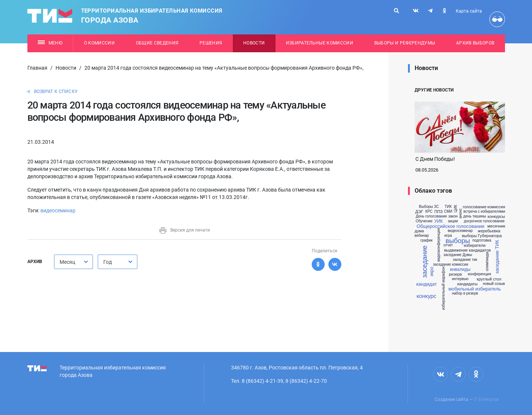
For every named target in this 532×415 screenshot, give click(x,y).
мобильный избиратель (475, 289)
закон (453, 216)
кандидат (426, 284)
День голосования (431, 216)
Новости (254, 43)
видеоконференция (439, 245)
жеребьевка (489, 231)
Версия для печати (184, 230)
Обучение (424, 221)
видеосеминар (58, 210)
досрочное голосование (484, 221)
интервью (460, 279)
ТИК (448, 207)
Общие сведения (157, 43)
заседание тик (465, 260)
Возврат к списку (56, 92)
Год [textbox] (108, 262)
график (427, 240)
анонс (461, 214)
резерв (456, 274)
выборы (458, 241)
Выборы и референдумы (405, 43)
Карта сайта (469, 11)
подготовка (482, 240)
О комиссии (99, 43)
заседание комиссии (450, 265)
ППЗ (438, 212)
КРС (429, 212)
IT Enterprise (486, 399)
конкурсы (496, 217)
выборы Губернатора (482, 236)
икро (432, 271)
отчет (448, 245)
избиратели (475, 245)
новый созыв (494, 284)
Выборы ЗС (429, 207)
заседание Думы (458, 255)
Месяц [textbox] (67, 262)
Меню (50, 43)
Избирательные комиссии (319, 43)
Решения (211, 43)
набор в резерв (465, 293)
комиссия (496, 207)
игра (448, 236)
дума (419, 231)
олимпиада (487, 262)
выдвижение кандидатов (467, 250)
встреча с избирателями (484, 212)
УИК (439, 221)
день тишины (474, 216)
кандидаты (467, 284)
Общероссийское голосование (451, 226)
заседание (425, 262)
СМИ (448, 212)
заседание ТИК (497, 257)
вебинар (422, 236)
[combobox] (73, 262)
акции (453, 221)
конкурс (426, 296)
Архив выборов (475, 43)
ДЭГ (419, 212)
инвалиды (460, 269)
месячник (496, 226)
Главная (37, 68)
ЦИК (456, 209)
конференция (480, 274)
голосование (475, 207)
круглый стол (489, 279)
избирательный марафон (444, 288)
